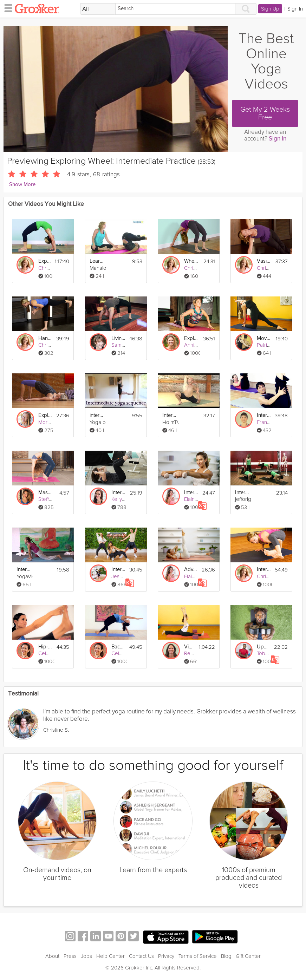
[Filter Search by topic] (98, 9)
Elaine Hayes (199, 499)
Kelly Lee (122, 499)
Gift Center (248, 956)
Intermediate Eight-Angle (264, 570)
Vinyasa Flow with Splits (189, 647)
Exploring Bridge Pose (45, 415)
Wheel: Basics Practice (191, 261)
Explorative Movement (191, 338)
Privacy (166, 956)
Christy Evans (199, 268)
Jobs (86, 956)
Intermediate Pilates (264, 415)
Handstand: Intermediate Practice (45, 338)
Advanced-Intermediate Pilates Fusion (191, 570)
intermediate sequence (97, 415)
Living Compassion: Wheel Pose (118, 338)
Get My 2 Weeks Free (265, 113)
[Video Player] (116, 89)
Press (70, 956)
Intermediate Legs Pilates (242, 493)
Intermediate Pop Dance (118, 570)
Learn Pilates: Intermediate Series (97, 261)
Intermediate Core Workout (118, 493)
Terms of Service (198, 956)
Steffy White (52, 499)
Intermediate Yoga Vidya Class (24, 570)
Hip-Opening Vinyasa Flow (45, 647)
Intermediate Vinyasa (169, 415)
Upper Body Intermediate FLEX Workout (263, 647)
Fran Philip (269, 422)
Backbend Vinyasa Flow (118, 647)
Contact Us (141, 956)
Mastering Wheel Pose (45, 493)
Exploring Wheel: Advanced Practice (44, 261)
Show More (22, 185)
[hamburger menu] (6, 8)
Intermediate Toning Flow (191, 493)
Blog (226, 956)
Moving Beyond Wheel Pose (264, 338)
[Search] (175, 9)
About (52, 956)
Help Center (110, 956)
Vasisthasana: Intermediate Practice (264, 261)
